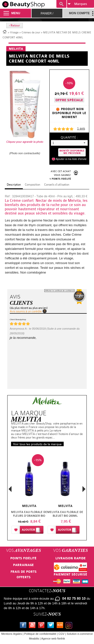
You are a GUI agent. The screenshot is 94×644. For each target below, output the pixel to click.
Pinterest (42, 626)
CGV (61, 634)
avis (81, 129)
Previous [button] (10, 490)
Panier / (47, 13)
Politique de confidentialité (40, 634)
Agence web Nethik (53, 639)
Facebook (24, 626)
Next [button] (84, 489)
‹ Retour (15, 25)
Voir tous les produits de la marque (37, 444)
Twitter (52, 626)
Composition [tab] (32, 185)
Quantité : (69, 137)
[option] (29, 495)
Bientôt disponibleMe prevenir (72, 152)
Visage (14, 33)
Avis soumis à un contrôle (26, 311)
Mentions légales (12, 634)
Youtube (33, 626)
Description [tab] (14, 185)
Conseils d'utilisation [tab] (57, 185)
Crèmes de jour (31, 33)
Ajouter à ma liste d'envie (71, 159)
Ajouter (28, 530)
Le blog (61, 626)
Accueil (5, 31)
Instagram (70, 626)
